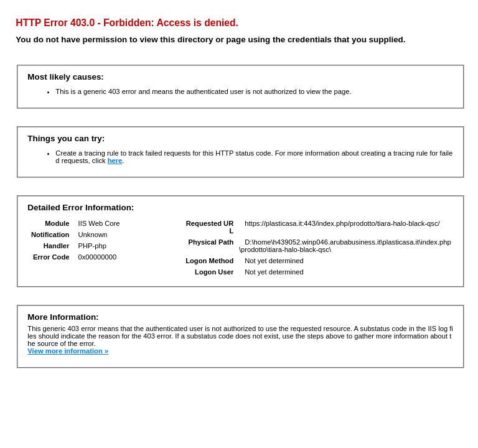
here (115, 161)
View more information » (68, 351)
